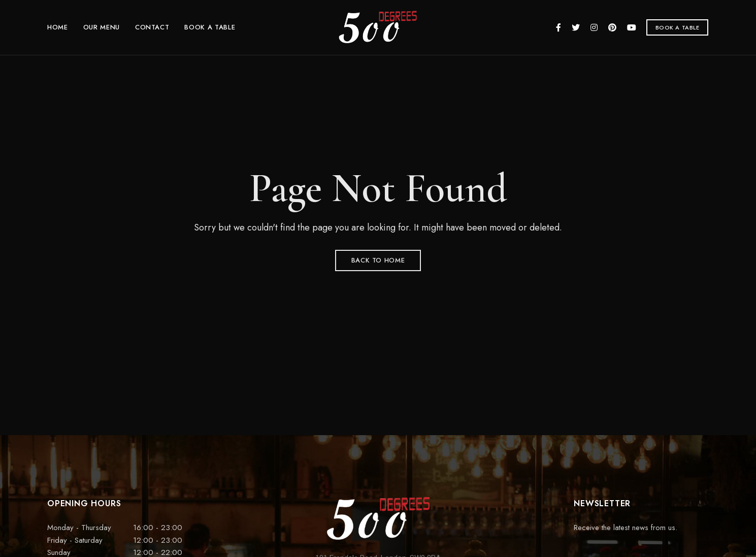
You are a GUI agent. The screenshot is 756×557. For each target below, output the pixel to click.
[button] (678, 27)
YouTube (632, 27)
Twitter (576, 27)
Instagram (594, 27)
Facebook (558, 27)
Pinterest (612, 27)
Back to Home (378, 260)
